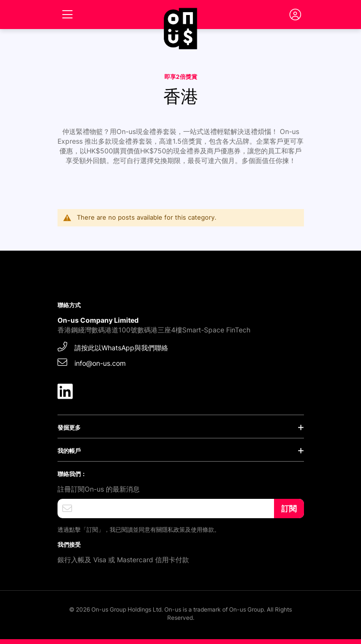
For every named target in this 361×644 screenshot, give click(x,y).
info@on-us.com (92, 362)
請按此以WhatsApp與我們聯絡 (113, 347)
